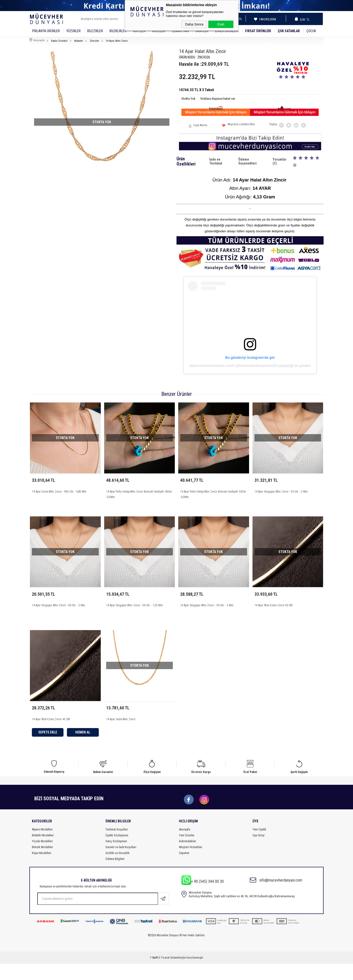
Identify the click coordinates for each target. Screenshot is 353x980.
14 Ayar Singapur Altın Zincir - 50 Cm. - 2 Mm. (59, 611)
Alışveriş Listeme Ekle (238, 126)
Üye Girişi (258, 851)
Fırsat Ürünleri (258, 31)
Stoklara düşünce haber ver (218, 99)
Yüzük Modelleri (42, 857)
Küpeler (139, 31)
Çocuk (311, 31)
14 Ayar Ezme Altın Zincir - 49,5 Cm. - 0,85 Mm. (59, 492)
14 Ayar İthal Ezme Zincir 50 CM (273, 611)
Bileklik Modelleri (43, 851)
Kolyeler (159, 31)
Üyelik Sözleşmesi (117, 851)
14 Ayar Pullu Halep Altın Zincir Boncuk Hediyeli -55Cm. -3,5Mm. (213, 494)
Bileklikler (118, 31)
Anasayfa (185, 846)
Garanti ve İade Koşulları (121, 863)
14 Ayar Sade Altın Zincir (121, 730)
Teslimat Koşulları (117, 846)
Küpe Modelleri (42, 869)
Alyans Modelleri (42, 846)
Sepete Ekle (48, 743)
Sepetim (184, 869)
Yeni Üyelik (259, 846)
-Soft (154, 974)
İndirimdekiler (188, 857)
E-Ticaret (164, 974)
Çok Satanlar (289, 31)
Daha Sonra (194, 24)
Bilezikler (95, 31)
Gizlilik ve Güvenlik (117, 869)
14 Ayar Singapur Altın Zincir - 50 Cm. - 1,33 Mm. (135, 611)
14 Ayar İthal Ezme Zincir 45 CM (51, 730)
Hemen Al (83, 743)
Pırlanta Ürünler (46, 31)
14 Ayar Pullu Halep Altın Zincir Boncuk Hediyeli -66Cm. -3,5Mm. (139, 494)
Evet (221, 24)
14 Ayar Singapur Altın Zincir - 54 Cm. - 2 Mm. (281, 492)
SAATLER (202, 31)
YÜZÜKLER (74, 31)
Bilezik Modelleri (42, 863)
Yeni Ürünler (187, 851)
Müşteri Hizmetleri (191, 863)
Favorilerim (266, 19)
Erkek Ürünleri (227, 31)
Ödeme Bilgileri (115, 875)
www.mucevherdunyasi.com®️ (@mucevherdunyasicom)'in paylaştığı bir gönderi (250, 366)
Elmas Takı (180, 31)
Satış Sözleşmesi (116, 857)
